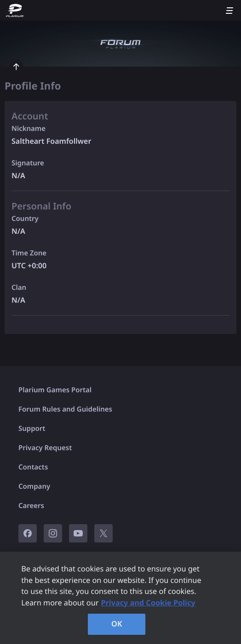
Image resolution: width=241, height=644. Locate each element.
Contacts (33, 467)
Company (34, 486)
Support (32, 429)
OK (117, 624)
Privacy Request (45, 448)
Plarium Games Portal (55, 390)
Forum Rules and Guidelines (65, 409)
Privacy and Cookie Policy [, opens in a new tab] (148, 603)
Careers (31, 506)
